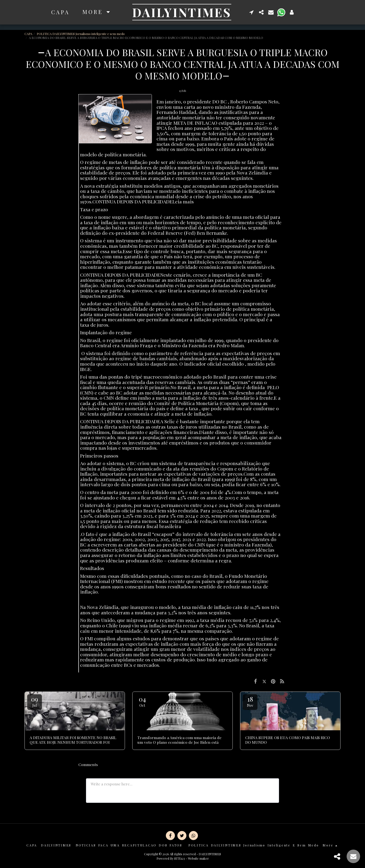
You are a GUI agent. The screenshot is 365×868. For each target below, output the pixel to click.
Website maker (198, 858)
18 (250, 701)
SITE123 (180, 858)
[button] (252, 12)
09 (35, 701)
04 (142, 701)
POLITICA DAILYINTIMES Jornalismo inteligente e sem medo (81, 34)
